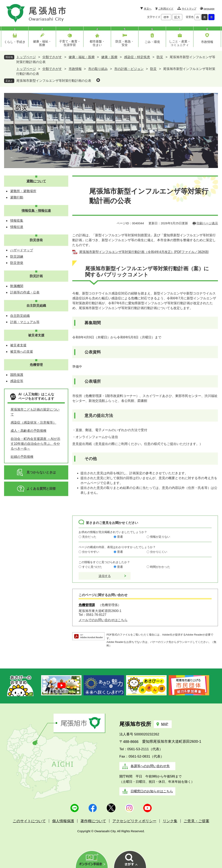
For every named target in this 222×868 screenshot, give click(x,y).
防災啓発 (36, 240)
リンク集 (170, 821)
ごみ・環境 (152, 42)
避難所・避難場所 (23, 191)
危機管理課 (87, 605)
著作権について (93, 821)
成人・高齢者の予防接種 (29, 431)
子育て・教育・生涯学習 (70, 43)
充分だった (89, 537)
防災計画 (36, 276)
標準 (166, 17)
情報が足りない (160, 537)
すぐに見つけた (92, 567)
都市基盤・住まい (97, 43)
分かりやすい (91, 552)
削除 (98, 80)
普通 (120, 537)
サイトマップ (189, 9)
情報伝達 (17, 227)
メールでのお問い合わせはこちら (103, 620)
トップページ (26, 57)
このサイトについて (29, 821)
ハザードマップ (22, 250)
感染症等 (17, 381)
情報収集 (17, 221)
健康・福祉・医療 (42, 43)
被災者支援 (36, 335)
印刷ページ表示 (207, 223)
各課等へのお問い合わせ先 (150, 766)
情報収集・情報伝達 (36, 211)
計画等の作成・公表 (25, 292)
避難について (36, 181)
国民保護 (17, 375)
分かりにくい (159, 552)
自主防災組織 (36, 306)
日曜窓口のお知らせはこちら (152, 791)
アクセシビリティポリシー (134, 821)
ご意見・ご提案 (197, 821)
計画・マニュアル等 (25, 322)
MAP (165, 724)
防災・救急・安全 (125, 43)
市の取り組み (98, 69)
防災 (160, 57)
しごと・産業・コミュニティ (180, 43)
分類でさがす (52, 57)
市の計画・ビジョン (129, 69)
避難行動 (17, 197)
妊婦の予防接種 (22, 457)
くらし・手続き (15, 42)
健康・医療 (109, 57)
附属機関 (17, 286)
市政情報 (207, 42)
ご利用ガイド (166, 9)
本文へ (148, 9)
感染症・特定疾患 (137, 57)
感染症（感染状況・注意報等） (33, 423)
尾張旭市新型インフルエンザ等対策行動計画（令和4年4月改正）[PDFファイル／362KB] (144, 252)
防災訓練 (17, 257)
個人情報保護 (63, 821)
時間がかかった (160, 567)
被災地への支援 (22, 352)
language (209, 9)
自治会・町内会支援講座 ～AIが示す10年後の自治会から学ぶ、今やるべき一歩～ (35, 444)
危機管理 (36, 365)
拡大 (177, 17)
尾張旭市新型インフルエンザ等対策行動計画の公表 (54, 81)
